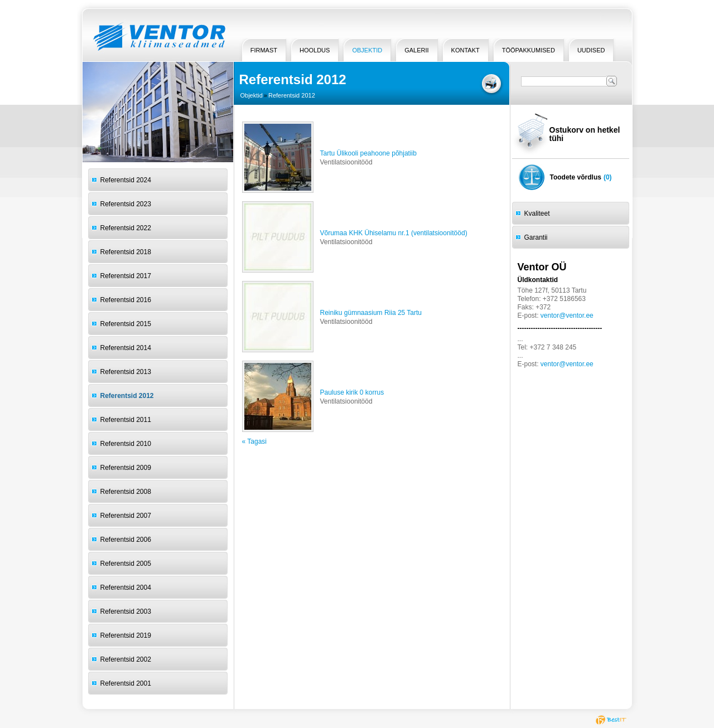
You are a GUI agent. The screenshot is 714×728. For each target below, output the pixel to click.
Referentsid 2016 (126, 300)
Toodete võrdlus (576, 177)
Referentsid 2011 (126, 420)
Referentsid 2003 (126, 611)
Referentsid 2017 (126, 276)
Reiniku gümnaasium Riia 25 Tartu (371, 313)
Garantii (536, 237)
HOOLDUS (315, 50)
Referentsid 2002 (126, 659)
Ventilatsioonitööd (346, 162)
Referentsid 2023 (126, 204)
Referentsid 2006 (126, 540)
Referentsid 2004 (126, 588)
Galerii (416, 50)
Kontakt (465, 50)
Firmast (264, 50)
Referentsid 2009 (126, 468)
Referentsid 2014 (126, 348)
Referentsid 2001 (126, 683)
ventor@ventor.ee (567, 316)
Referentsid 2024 (126, 180)
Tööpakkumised (529, 50)
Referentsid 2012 (127, 396)
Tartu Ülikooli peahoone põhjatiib (368, 153)
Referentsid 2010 (126, 444)
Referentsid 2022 (126, 228)
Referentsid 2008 (126, 492)
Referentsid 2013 (126, 372)
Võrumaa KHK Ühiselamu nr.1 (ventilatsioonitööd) (394, 233)
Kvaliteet (537, 213)
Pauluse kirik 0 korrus (352, 392)
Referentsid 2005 (126, 564)
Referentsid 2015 (126, 324)
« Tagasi (254, 441)
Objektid (367, 50)
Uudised (591, 50)
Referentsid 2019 (126, 635)
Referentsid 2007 (126, 516)
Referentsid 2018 (126, 252)
